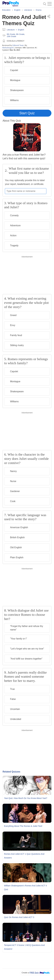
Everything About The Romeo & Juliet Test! (23, 826)
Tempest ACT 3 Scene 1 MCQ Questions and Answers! (24, 947)
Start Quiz (27, 113)
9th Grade (20, 34)
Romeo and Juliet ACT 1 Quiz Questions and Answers (24, 856)
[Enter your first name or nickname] (26, 191)
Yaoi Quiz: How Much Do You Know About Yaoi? (26, 798)
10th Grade (11, 36)
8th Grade (11, 34)
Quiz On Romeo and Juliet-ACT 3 (19, 917)
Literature (11, 30)
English (21, 30)
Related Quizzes (11, 772)
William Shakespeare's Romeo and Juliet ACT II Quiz (25, 887)
